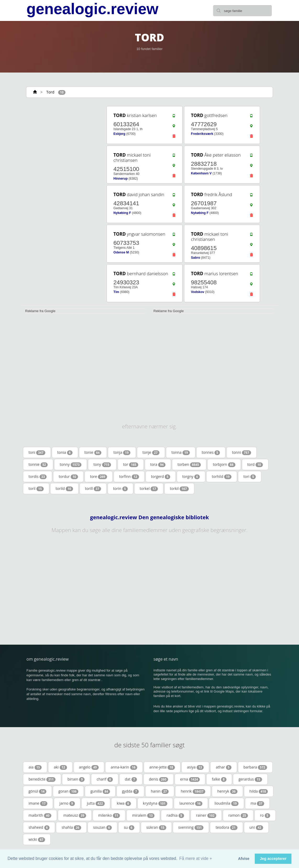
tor (131, 465)
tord (255, 465)
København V (201, 173)
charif (105, 779)
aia (35, 767)
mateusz (75, 815)
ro (265, 815)
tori (250, 477)
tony (102, 465)
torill (93, 489)
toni (37, 452)
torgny (191, 477)
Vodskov (198, 292)
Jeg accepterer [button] (273, 859)
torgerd (161, 477)
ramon (238, 815)
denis (159, 779)
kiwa (124, 803)
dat (131, 779)
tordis (38, 477)
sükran (156, 827)
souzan (103, 827)
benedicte (42, 779)
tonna (181, 452)
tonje (151, 452)
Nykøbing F (122, 213)
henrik (193, 791)
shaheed (39, 827)
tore (99, 477)
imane (38, 803)
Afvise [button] (244, 859)
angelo (89, 767)
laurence (191, 803)
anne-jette (162, 767)
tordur (68, 477)
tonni (241, 452)
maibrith (40, 815)
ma (257, 803)
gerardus (250, 779)
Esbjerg (119, 134)
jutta (96, 803)
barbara (255, 767)
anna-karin (124, 767)
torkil (179, 489)
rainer (206, 815)
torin (120, 489)
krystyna (155, 803)
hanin (160, 791)
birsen (76, 779)
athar (223, 767)
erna (190, 779)
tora (158, 465)
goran (68, 791)
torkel (149, 489)
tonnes (211, 452)
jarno (67, 803)
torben (189, 465)
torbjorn (224, 465)
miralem (143, 815)
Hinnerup (120, 179)
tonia (65, 452)
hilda (259, 791)
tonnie (38, 465)
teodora (226, 827)
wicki (37, 839)
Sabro (195, 258)
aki (60, 767)
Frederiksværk (202, 134)
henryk (227, 791)
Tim (116, 292)
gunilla (100, 791)
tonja (122, 452)
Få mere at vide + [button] (196, 858)
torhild (222, 477)
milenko (109, 815)
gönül (37, 791)
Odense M (121, 252)
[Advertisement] (60, 138)
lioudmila (226, 803)
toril (36, 489)
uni (256, 827)
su (129, 827)
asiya (195, 767)
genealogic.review (92, 9)
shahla (71, 827)
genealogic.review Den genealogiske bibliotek (149, 517)
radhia (175, 815)
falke (219, 779)
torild (64, 489)
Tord (50, 92)
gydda (130, 791)
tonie (93, 452)
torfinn (129, 477)
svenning (191, 827)
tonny (71, 465)
